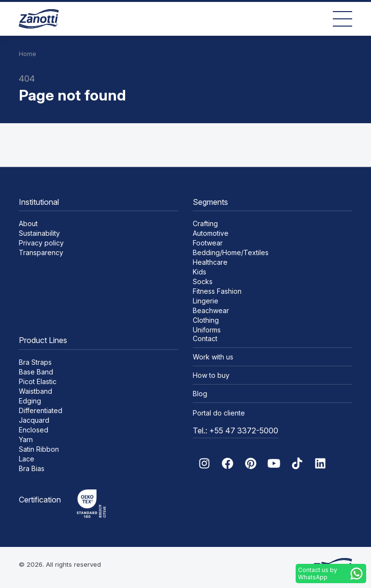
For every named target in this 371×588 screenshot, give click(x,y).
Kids (200, 272)
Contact (205, 338)
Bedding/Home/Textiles (231, 252)
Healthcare (210, 262)
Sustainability (39, 233)
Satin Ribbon (39, 449)
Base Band (36, 372)
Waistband (36, 391)
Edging (30, 401)
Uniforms (207, 330)
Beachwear (211, 310)
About (28, 223)
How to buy (211, 375)
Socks (203, 281)
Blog (200, 394)
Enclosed (34, 430)
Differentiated (41, 410)
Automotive (211, 233)
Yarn (26, 439)
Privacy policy (41, 243)
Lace (27, 459)
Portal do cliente (219, 413)
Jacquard (34, 420)
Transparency (41, 252)
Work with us (213, 357)
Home (28, 54)
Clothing (206, 320)
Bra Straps (35, 362)
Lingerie (206, 301)
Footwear (208, 243)
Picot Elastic (38, 381)
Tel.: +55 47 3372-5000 (235, 430)
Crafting (205, 223)
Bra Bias (32, 468)
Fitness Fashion (217, 291)
